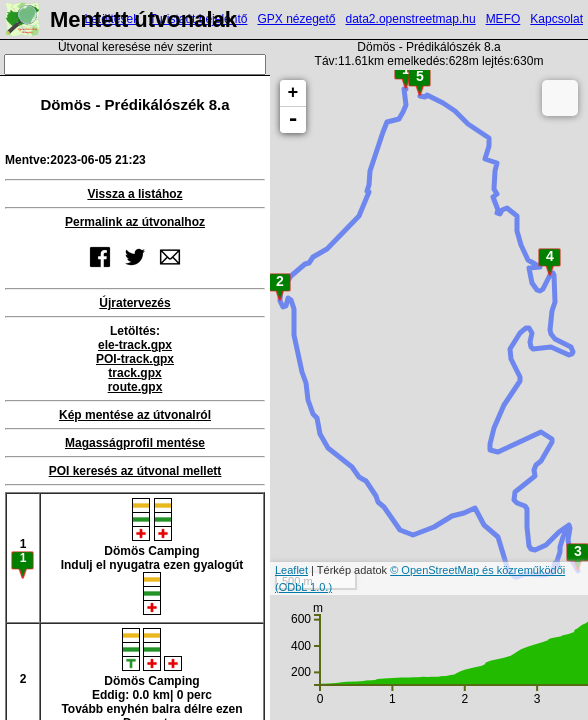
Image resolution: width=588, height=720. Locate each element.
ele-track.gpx (135, 345)
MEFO (503, 19)
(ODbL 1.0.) (303, 587)
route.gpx (135, 387)
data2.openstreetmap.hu (411, 19)
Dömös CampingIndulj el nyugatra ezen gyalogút (152, 556)
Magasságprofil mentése (135, 443)
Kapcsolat (556, 19)
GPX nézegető (296, 19)
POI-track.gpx (135, 359)
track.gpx (134, 373)
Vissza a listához (134, 194)
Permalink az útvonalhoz (135, 222)
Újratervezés (134, 303)
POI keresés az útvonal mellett (135, 471)
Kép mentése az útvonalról (135, 415)
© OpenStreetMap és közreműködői (477, 570)
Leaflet (291, 570)
